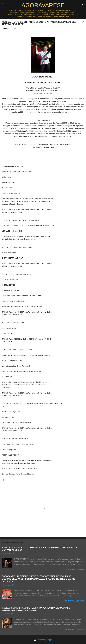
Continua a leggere (75, 569)
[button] (83, 23)
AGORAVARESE (43, 5)
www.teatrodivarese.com (43, 93)
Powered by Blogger (43, 640)
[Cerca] (83, 5)
